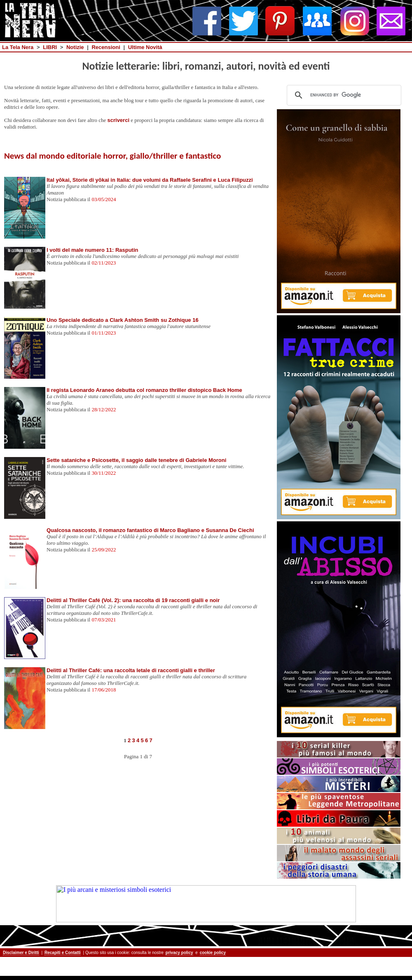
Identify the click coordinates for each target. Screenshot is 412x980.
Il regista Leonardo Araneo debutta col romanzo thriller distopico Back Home (144, 390)
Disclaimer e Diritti (21, 953)
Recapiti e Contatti (63, 953)
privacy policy (179, 953)
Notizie (75, 47)
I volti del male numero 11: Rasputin (92, 250)
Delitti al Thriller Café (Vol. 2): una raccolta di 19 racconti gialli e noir (133, 600)
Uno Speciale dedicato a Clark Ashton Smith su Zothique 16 (123, 320)
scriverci (119, 120)
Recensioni (106, 47)
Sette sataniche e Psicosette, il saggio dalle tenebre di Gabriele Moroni (136, 460)
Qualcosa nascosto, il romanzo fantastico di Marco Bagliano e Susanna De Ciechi (150, 530)
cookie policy (213, 953)
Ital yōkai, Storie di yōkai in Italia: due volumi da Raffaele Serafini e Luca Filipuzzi (150, 180)
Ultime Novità (145, 47)
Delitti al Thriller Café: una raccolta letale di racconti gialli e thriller (131, 670)
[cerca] (343, 95)
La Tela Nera (18, 47)
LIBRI (50, 47)
